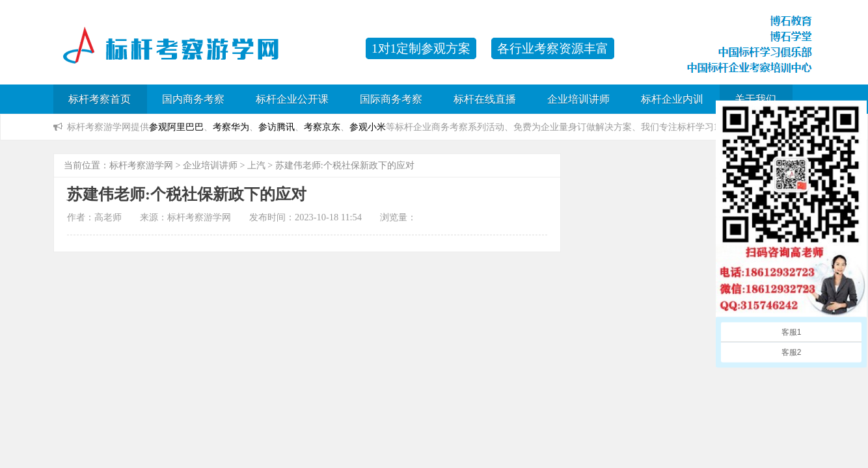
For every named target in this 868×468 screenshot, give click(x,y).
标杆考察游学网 (141, 165)
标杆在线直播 (485, 99)
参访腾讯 (277, 127)
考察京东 (322, 127)
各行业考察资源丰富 (553, 48)
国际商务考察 (391, 99)
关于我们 (755, 99)
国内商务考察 (193, 99)
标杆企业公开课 (292, 99)
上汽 (256, 165)
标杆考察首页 (100, 99)
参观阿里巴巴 (176, 127)
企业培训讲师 (578, 99)
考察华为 (231, 127)
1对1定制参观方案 (421, 48)
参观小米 (368, 127)
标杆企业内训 (672, 99)
